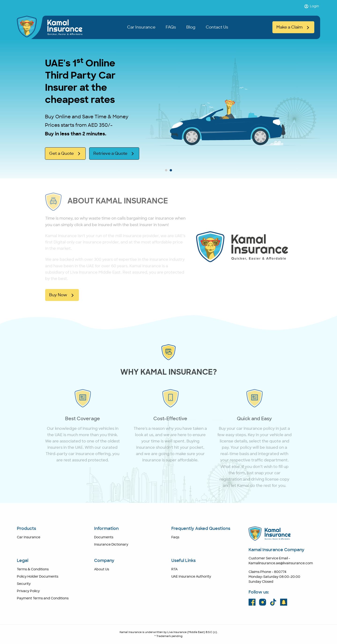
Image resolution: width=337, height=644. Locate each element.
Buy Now (58, 295)
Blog (191, 27)
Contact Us (217, 27)
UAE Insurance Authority (191, 577)
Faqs (175, 537)
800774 (280, 572)
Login (311, 6)
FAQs (171, 27)
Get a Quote (61, 154)
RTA (174, 569)
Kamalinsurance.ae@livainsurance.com (281, 563)
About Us (102, 569)
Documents (104, 537)
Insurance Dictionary (111, 545)
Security (24, 584)
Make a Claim (289, 27)
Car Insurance (141, 27)
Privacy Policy (28, 591)
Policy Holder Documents (38, 577)
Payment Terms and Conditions (43, 598)
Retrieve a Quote (110, 154)
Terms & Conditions (33, 569)
